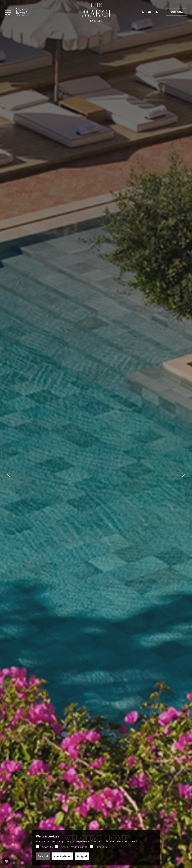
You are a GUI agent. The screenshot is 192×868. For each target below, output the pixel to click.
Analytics (44, 847)
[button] (8, 12)
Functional (99, 847)
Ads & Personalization (71, 847)
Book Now (176, 12)
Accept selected (62, 856)
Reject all (43, 856)
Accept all (82, 856)
